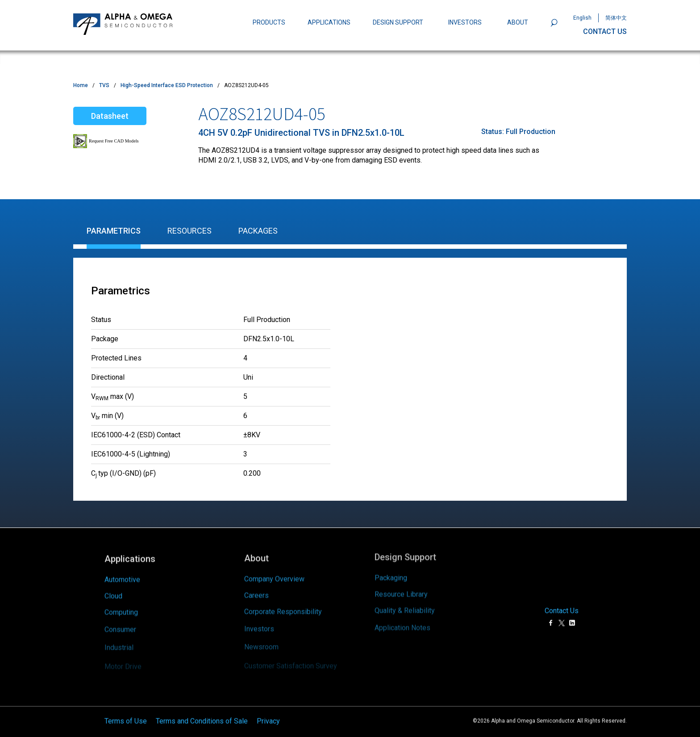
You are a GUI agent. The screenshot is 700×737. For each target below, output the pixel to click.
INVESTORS (465, 22)
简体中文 (616, 18)
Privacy (268, 708)
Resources (190, 231)
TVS (104, 85)
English (582, 18)
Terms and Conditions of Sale (202, 708)
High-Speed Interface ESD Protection (167, 85)
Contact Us (562, 598)
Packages (258, 231)
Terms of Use (126, 708)
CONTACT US (605, 31)
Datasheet (110, 116)
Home (81, 85)
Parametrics (114, 231)
